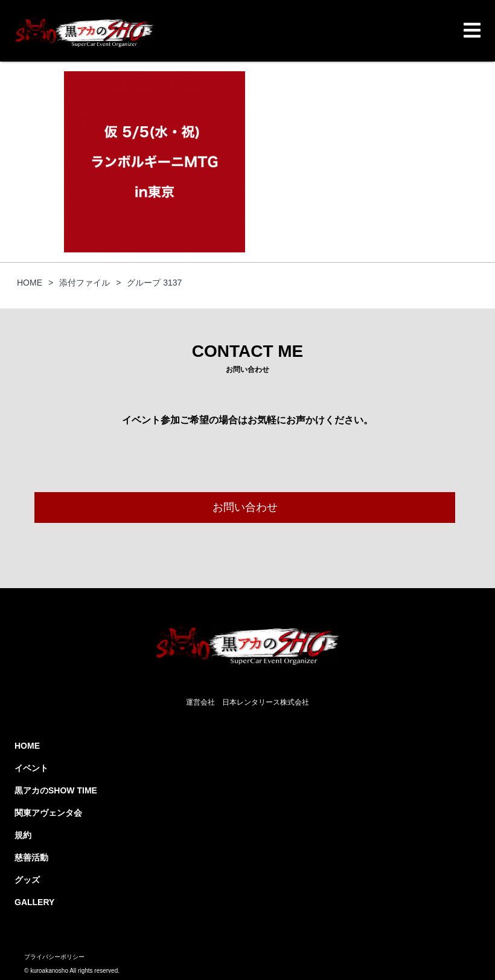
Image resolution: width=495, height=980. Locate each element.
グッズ (27, 880)
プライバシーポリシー (54, 957)
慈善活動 (31, 857)
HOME (27, 746)
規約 (23, 835)
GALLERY (34, 902)
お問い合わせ (245, 507)
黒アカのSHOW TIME (56, 790)
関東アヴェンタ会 (48, 813)
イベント (31, 768)
